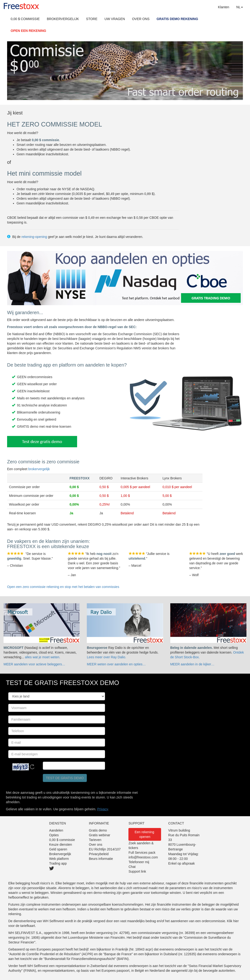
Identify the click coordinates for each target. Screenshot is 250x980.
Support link (137, 871)
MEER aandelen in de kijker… (192, 664)
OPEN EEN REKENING (28, 31)
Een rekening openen (145, 834)
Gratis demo (98, 830)
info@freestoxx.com (143, 857)
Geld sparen (58, 849)
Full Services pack (142, 853)
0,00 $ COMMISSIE (25, 19)
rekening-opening (34, 237)
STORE (92, 19)
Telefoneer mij (139, 862)
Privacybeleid (99, 854)
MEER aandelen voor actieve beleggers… (34, 664)
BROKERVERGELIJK (63, 19)
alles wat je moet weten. (42, 657)
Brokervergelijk (60, 854)
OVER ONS (141, 19)
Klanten (224, 7)
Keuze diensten (61, 845)
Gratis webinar (100, 835)
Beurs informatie (101, 859)
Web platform (59, 859)
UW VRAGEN (115, 19)
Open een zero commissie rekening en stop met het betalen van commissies (63, 587)
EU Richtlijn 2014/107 (105, 849)
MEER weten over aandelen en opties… (116, 664)
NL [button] (240, 7)
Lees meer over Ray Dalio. (106, 657)
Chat (132, 867)
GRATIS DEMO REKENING (177, 19)
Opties (54, 835)
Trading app (58, 863)
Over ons (96, 845)
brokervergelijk (39, 469)
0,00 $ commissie (62, 840)
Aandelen (56, 830)
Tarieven (95, 840)
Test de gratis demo (65, 778)
